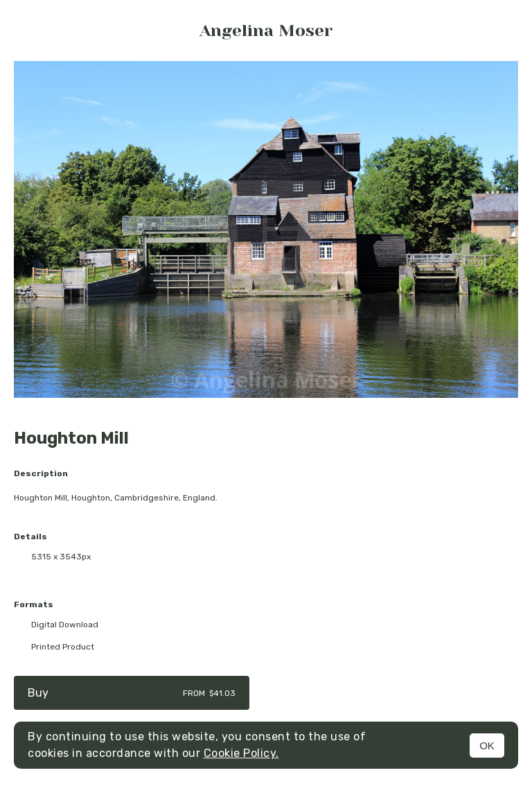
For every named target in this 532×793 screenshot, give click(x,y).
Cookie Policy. (241, 753)
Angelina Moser (266, 31)
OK (487, 746)
